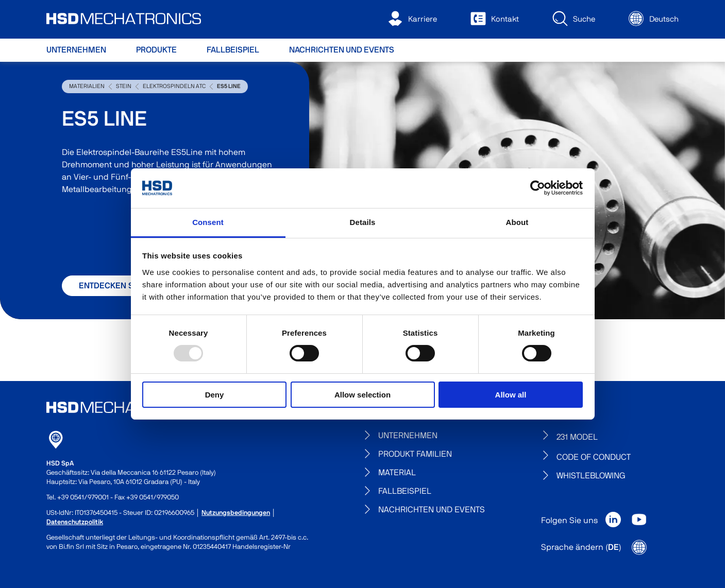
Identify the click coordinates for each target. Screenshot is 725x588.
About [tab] (517, 222)
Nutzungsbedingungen (236, 513)
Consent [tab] (208, 222)
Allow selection (362, 395)
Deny (215, 395)
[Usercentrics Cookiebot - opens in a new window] (538, 188)
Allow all (511, 395)
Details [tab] (363, 222)
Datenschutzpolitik (75, 522)
